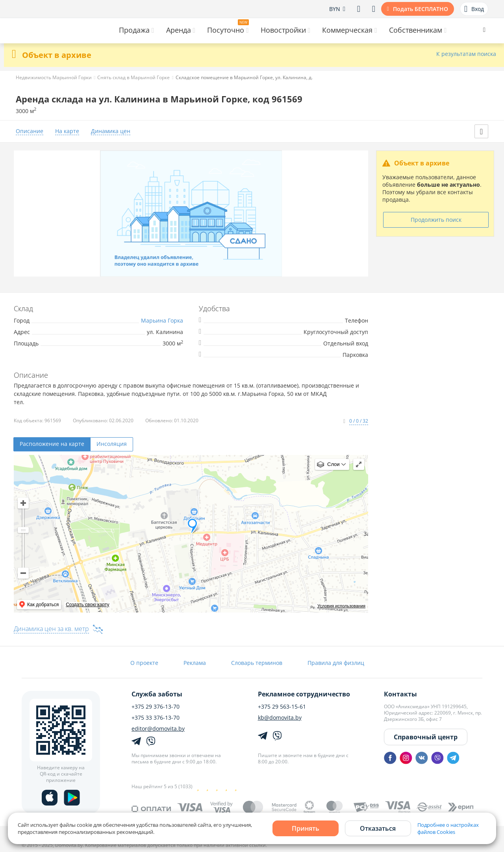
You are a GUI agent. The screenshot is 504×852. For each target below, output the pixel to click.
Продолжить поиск (436, 220)
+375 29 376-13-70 (156, 707)
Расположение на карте (52, 444)
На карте (67, 131)
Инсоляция (112, 444)
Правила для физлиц (336, 663)
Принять (306, 828)
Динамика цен (111, 131)
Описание (30, 131)
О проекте (144, 663)
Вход (474, 9)
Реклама (195, 663)
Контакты (400, 694)
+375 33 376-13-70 (156, 718)
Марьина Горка (162, 320)
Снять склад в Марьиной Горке (133, 77)
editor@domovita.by (158, 729)
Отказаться (378, 828)
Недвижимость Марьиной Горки (54, 77)
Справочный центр (426, 737)
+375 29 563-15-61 (282, 707)
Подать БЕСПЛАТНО (421, 9)
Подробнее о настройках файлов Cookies (448, 828)
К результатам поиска (466, 54)
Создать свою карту (87, 605)
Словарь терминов (257, 663)
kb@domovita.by (280, 718)
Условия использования (341, 606)
